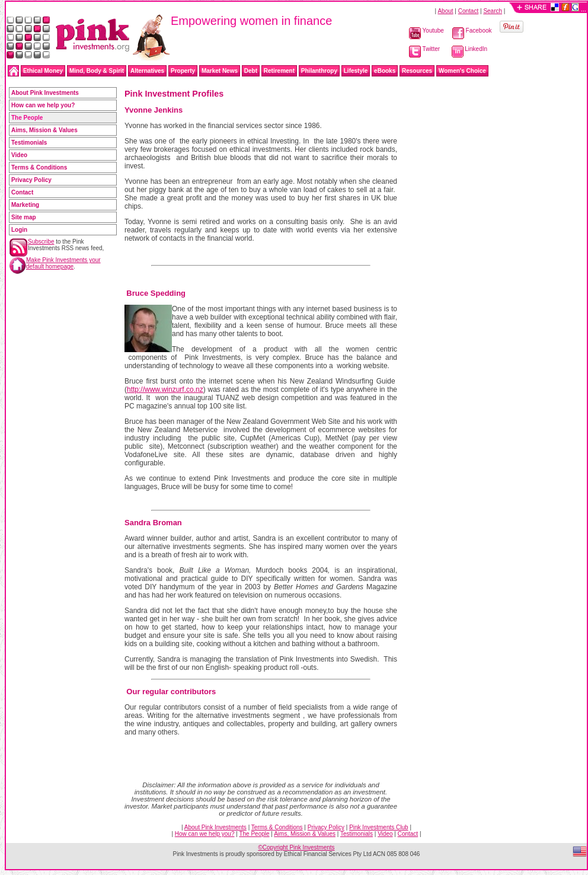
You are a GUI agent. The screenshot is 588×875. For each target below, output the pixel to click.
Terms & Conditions (39, 167)
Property (183, 71)
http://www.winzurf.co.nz (165, 389)
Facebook (472, 31)
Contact (468, 11)
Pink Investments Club (379, 827)
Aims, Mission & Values (44, 130)
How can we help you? (43, 105)
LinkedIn (470, 49)
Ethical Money (43, 71)
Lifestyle (356, 71)
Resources (417, 71)
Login (19, 230)
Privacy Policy (31, 180)
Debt (251, 71)
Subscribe (41, 242)
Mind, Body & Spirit (97, 71)
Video (19, 155)
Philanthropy (319, 71)
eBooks (385, 71)
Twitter (424, 49)
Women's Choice (462, 71)
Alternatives (147, 71)
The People (254, 834)
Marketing (25, 205)
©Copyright (296, 847)
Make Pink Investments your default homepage (63, 263)
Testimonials (29, 143)
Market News (220, 71)
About (445, 11)
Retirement (279, 71)
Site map (24, 217)
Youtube (426, 31)
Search (493, 11)
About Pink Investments (45, 93)
